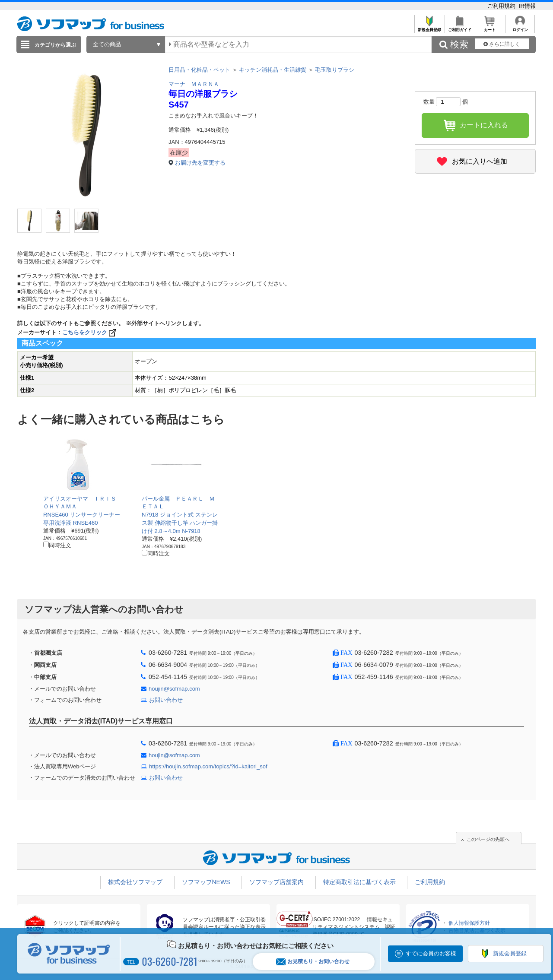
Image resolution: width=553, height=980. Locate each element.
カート (490, 27)
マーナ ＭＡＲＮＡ (194, 84)
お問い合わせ (166, 700)
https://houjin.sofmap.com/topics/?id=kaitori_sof (208, 766)
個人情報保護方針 (469, 923)
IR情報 (527, 6)
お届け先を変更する (200, 163)
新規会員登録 (429, 27)
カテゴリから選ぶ (55, 45)
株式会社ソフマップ (135, 882)
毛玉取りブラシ (335, 70)
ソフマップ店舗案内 (276, 882)
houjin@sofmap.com (174, 689)
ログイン (520, 27)
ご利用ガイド (459, 27)
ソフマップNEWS (206, 882)
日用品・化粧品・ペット (199, 70)
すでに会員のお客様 (431, 953)
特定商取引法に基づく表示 (359, 882)
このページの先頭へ (488, 839)
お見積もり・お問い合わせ (313, 962)
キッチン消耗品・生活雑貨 (273, 70)
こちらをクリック (90, 332)
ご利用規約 (502, 6)
